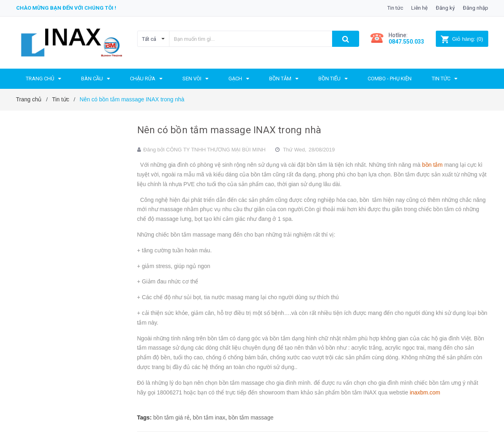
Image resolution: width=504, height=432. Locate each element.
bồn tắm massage (251, 417)
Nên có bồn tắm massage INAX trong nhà (229, 130)
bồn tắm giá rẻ (171, 417)
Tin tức (395, 8)
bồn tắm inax (209, 417)
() (462, 39)
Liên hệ (419, 8)
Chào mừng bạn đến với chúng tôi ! (66, 8)
